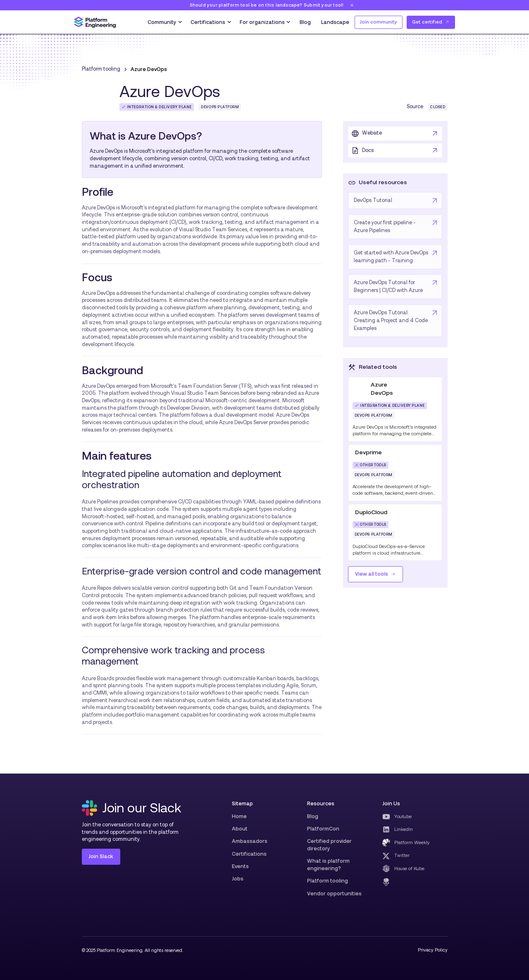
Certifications (249, 854)
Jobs (238, 879)
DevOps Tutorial (373, 200)
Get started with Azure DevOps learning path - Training (391, 257)
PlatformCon (323, 829)
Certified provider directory (329, 845)
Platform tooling (328, 881)
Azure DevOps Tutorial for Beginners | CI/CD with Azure (388, 286)
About (240, 829)
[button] (164, 22)
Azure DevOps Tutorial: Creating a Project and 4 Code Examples (391, 320)
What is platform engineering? (328, 865)
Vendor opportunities (334, 893)
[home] (95, 22)
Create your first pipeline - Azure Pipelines (385, 227)
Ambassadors (250, 841)
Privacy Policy (433, 950)
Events (240, 866)
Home (239, 816)
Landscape (335, 22)
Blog (305, 22)
